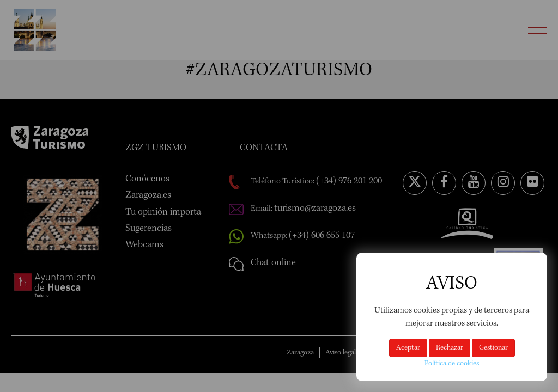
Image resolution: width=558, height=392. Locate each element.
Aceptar (408, 348)
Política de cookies (452, 364)
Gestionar (493, 348)
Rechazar (450, 348)
